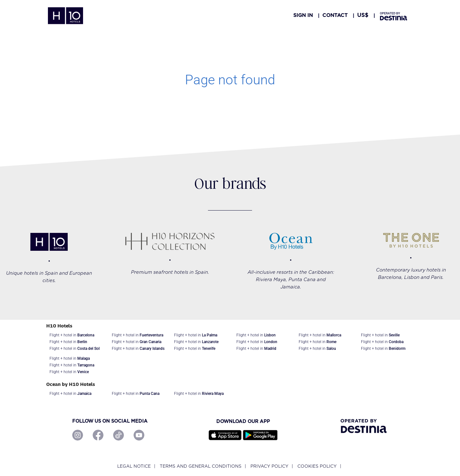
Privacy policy (269, 466)
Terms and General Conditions (201, 466)
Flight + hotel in (72, 335)
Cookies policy (317, 466)
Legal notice (134, 466)
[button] (363, 15)
